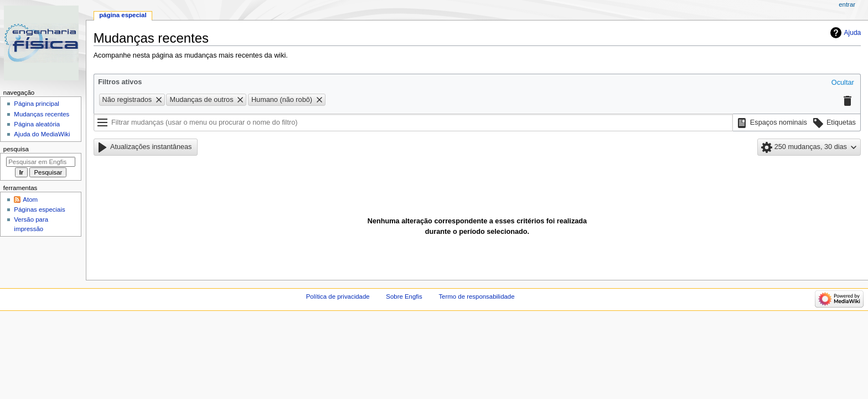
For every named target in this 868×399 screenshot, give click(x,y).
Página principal (37, 104)
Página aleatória (37, 124)
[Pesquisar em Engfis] (41, 162)
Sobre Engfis (404, 296)
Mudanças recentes (42, 114)
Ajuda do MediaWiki (42, 134)
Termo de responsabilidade (476, 296)
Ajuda (853, 33)
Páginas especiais (39, 209)
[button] (843, 83)
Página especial (123, 15)
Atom (30, 199)
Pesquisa (16, 149)
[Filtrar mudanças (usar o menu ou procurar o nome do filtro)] (413, 122)
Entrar (847, 4)
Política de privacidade (338, 296)
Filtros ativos (120, 82)
